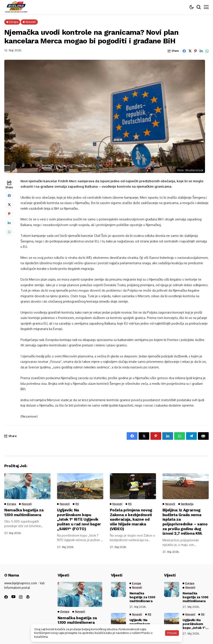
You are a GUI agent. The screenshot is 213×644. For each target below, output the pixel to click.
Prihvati (172, 633)
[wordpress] (28, 597)
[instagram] (21, 597)
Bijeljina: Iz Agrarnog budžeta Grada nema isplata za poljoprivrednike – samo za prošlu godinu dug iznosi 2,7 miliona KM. (185, 522)
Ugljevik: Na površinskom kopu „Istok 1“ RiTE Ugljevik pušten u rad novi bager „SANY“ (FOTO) (79, 519)
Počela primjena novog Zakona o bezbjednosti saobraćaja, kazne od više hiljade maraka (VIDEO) (131, 519)
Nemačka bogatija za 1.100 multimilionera (24, 512)
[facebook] (6, 597)
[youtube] (13, 597)
